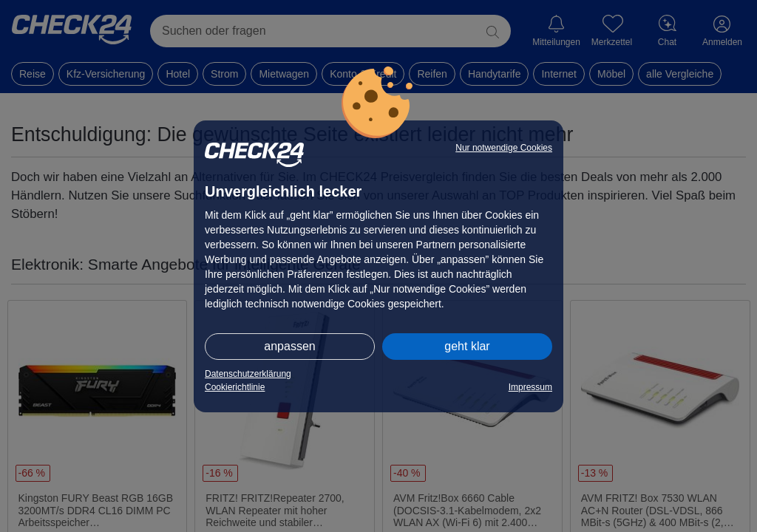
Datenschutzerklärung (248, 374)
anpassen (289, 346)
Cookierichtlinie (235, 387)
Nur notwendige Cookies (504, 148)
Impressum (530, 387)
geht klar (467, 346)
